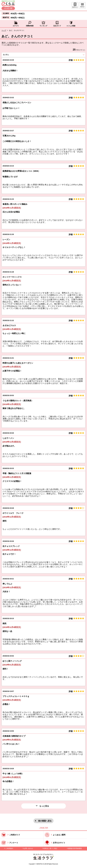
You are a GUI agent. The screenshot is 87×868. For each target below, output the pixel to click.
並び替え (11, 55)
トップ (4, 30)
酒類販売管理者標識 (75, 848)
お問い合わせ (28, 848)
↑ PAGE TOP (43, 828)
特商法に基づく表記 (50, 848)
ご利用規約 (9, 848)
